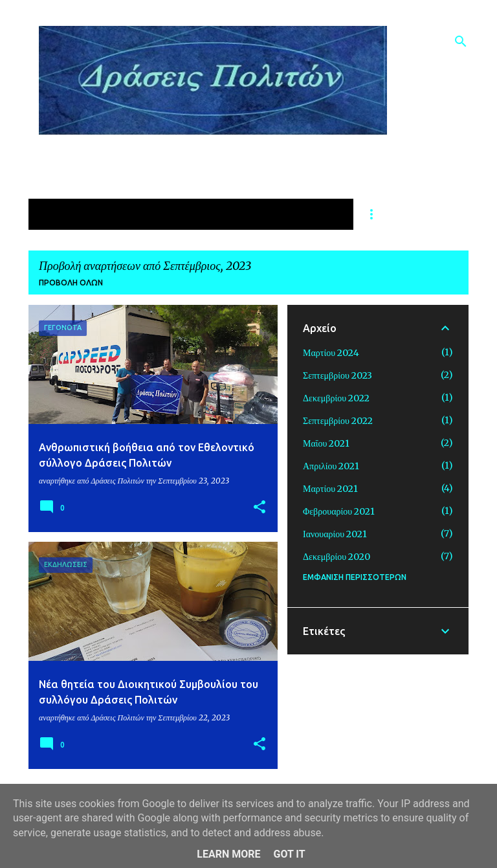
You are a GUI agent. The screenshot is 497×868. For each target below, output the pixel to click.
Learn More (228, 854)
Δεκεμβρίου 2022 (336, 398)
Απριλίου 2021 (331, 466)
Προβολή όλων (71, 283)
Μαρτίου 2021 (330, 489)
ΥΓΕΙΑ (163, 214)
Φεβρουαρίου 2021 (339, 511)
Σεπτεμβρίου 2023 (337, 375)
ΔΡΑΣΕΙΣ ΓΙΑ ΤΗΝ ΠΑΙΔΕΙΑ (273, 214)
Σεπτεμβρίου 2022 (338, 421)
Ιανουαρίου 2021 (335, 534)
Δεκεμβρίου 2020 (337, 557)
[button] (260, 508)
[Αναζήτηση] (461, 41)
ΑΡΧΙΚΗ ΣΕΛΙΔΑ (79, 214)
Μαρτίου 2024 (331, 353)
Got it (289, 854)
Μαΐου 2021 (326, 443)
